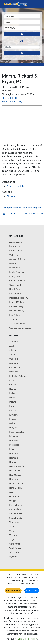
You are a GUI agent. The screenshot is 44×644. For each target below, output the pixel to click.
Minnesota (14, 441)
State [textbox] (7, 22)
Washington (15, 544)
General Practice (17, 281)
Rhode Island (15, 509)
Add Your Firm (13, 590)
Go (22, 34)
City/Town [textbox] (10, 28)
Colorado (13, 363)
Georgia (13, 385)
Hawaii (12, 389)
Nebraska (14, 458)
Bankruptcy (15, 246)
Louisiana (14, 419)
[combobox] (22, 16)
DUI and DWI (15, 268)
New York (14, 479)
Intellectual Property (19, 298)
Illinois (12, 398)
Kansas (13, 410)
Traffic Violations (17, 324)
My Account (32, 590)
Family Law (15, 276)
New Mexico (15, 475)
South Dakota (16, 518)
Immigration (15, 294)
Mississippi (14, 445)
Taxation (13, 319)
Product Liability (15, 186)
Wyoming (14, 557)
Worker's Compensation (20, 328)
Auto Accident (16, 242)
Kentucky (14, 415)
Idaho (12, 393)
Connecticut (15, 367)
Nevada (13, 462)
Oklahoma (14, 496)
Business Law (16, 251)
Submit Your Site (26, 584)
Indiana (13, 402)
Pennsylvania (15, 505)
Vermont (13, 535)
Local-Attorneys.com (28, 639)
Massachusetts (16, 432)
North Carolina (16, 484)
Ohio (11, 492)
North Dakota (15, 488)
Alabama (11, 196)
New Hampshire (17, 466)
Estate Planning (17, 272)
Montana (13, 453)
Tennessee (14, 522)
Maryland (14, 428)
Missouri (13, 449)
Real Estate (15, 315)
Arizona (13, 350)
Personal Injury (16, 306)
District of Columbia (18, 376)
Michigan (14, 436)
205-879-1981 (10, 98)
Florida (12, 380)
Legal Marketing (15, 581)
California (14, 359)
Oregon (13, 501)
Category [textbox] (9, 16)
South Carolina (16, 514)
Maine (12, 423)
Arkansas (14, 355)
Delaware (14, 372)
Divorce (13, 263)
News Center (28, 577)
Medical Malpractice (19, 302)
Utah (11, 531)
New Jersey (15, 471)
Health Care (15, 289)
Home (9, 574)
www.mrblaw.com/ (12, 102)
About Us (21, 574)
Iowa (12, 406)
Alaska (12, 346)
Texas (12, 527)
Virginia (13, 539)
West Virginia (15, 548)
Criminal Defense (17, 259)
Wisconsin (14, 552)
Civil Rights (14, 255)
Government (15, 285)
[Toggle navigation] (37, 4)
